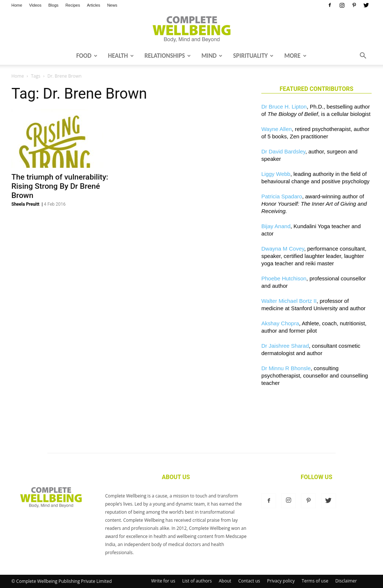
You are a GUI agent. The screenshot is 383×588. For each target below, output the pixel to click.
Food (87, 56)
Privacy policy (281, 581)
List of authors (197, 581)
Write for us (163, 581)
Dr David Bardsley (283, 151)
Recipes (73, 5)
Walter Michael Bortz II (289, 301)
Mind (212, 56)
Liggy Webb (276, 174)
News (112, 5)
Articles (94, 5)
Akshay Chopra (280, 323)
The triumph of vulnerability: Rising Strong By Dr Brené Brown (60, 186)
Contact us (249, 581)
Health (121, 56)
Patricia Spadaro (282, 196)
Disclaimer (346, 581)
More (295, 56)
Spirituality (253, 56)
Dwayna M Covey (283, 249)
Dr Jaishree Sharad (285, 346)
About (225, 581)
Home (17, 5)
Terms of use (315, 581)
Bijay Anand (276, 226)
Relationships (168, 56)
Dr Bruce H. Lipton (284, 107)
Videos (35, 5)
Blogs (54, 5)
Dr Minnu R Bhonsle (286, 368)
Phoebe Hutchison (284, 278)
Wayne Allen (277, 129)
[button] (363, 56)
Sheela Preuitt (25, 204)
